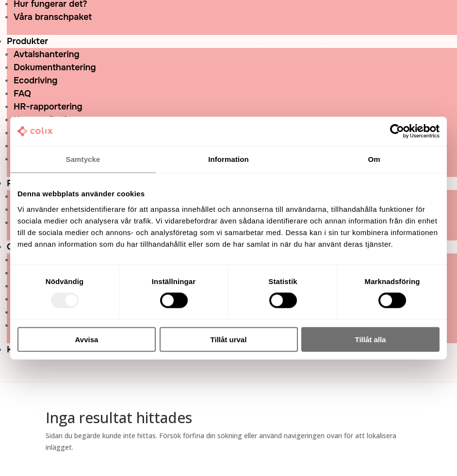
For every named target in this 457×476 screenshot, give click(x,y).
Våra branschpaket (53, 17)
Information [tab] (228, 159)
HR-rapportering (48, 107)
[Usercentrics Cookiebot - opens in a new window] (397, 131)
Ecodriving (35, 80)
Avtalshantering (47, 54)
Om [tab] (374, 159)
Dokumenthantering (55, 67)
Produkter (27, 41)
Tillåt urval (229, 339)
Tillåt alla (371, 339)
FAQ (22, 94)
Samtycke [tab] (83, 159)
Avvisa (87, 339)
